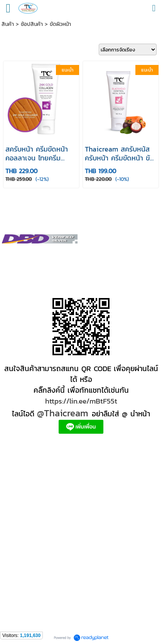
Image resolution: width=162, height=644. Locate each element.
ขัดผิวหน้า (60, 24)
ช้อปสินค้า (32, 24)
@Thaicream (63, 413)
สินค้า (8, 24)
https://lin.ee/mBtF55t (81, 401)
